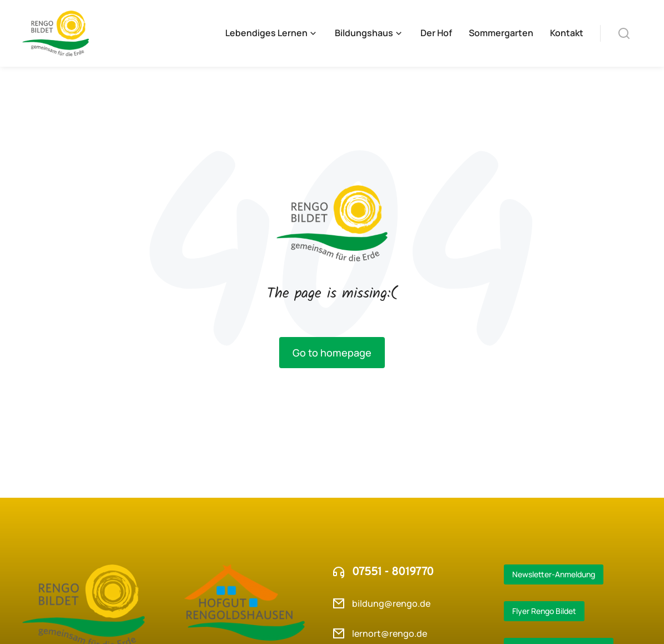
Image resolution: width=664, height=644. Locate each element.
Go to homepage (332, 353)
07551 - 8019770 (393, 572)
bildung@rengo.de (391, 603)
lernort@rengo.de (390, 633)
